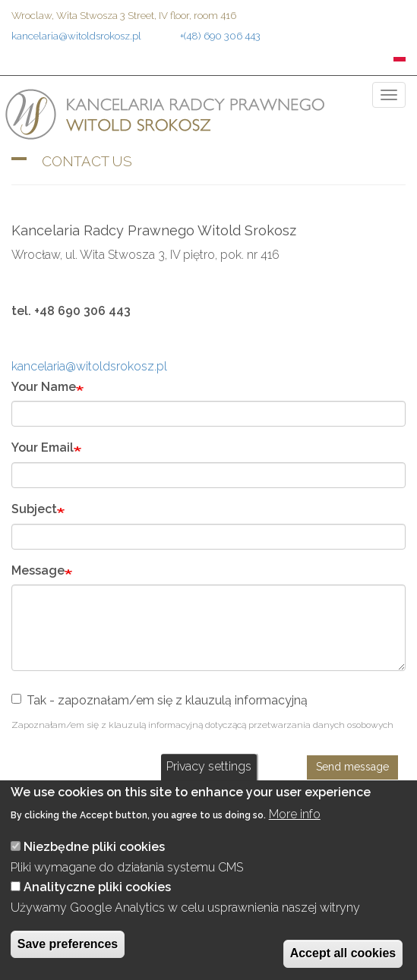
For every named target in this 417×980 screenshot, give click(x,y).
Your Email (43, 447)
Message (38, 570)
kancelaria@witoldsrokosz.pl (76, 36)
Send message (352, 767)
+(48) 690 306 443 (220, 36)
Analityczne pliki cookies (97, 887)
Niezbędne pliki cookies (94, 847)
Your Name (44, 387)
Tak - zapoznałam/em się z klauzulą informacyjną (160, 700)
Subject (34, 509)
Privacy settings (209, 766)
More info (295, 814)
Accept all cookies (343, 953)
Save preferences (68, 944)
